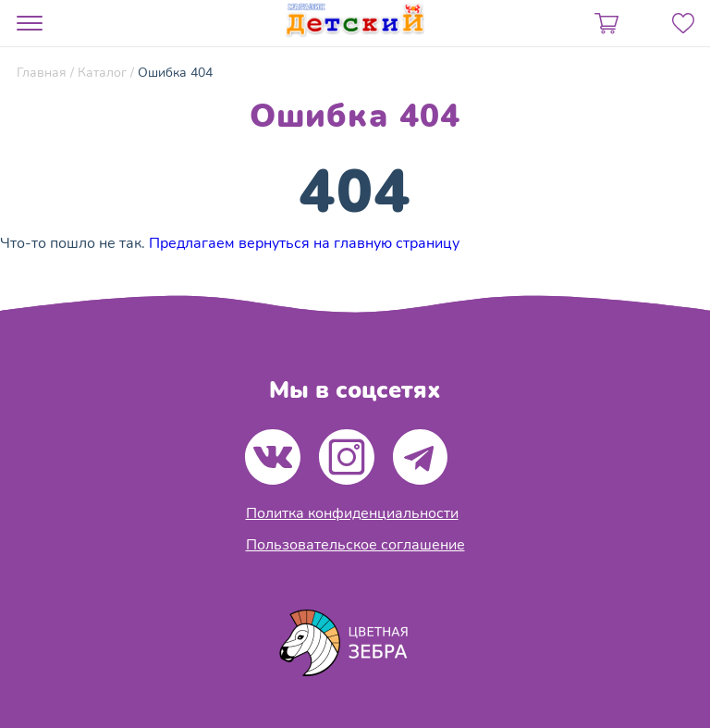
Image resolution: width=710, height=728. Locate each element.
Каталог (102, 73)
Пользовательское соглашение (355, 545)
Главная (42, 73)
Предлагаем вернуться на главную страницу (304, 243)
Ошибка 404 (175, 73)
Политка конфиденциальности (352, 513)
